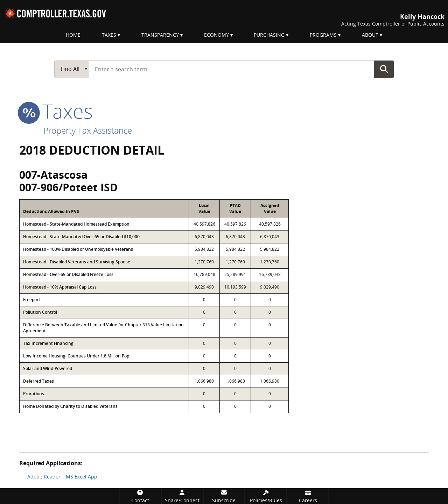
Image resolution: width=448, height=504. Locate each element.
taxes (56, 111)
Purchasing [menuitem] (269, 35)
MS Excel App (82, 477)
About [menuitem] (370, 35)
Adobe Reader (44, 477)
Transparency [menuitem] (160, 35)
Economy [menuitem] (216, 35)
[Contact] (140, 496)
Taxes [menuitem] (109, 35)
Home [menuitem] (73, 35)
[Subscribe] (224, 496)
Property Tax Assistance (88, 130)
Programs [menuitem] (323, 35)
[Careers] (308, 496)
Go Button (384, 69)
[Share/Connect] (182, 496)
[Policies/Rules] (266, 496)
